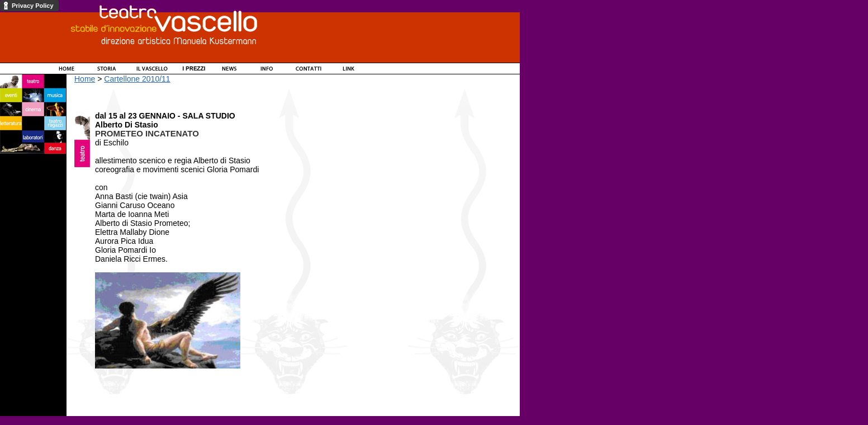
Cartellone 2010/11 (137, 79)
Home (85, 79)
